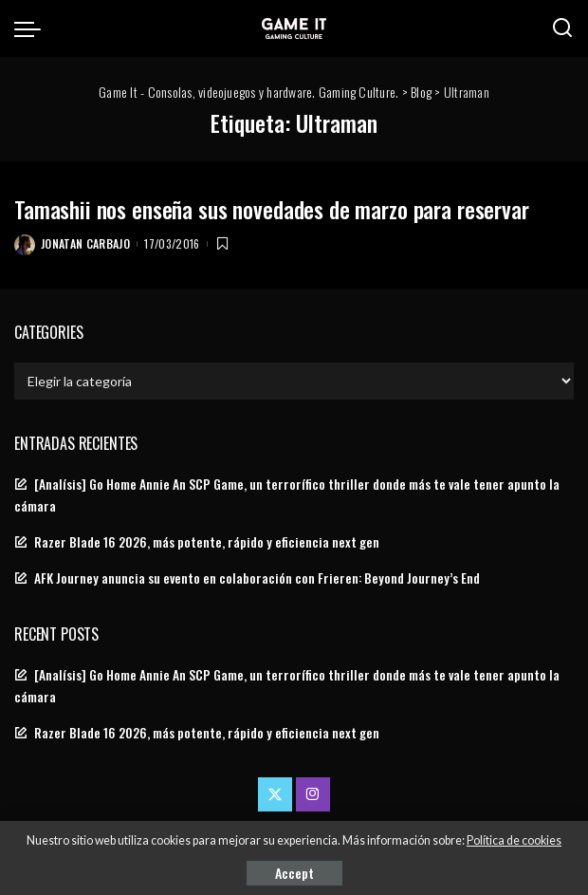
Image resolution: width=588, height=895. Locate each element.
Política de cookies (514, 840)
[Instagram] (313, 794)
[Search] (562, 28)
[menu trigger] (32, 28)
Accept (294, 873)
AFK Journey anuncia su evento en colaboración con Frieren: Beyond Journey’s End (257, 578)
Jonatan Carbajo (85, 243)
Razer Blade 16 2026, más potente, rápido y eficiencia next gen (207, 542)
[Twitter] (275, 794)
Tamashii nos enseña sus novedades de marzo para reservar (272, 209)
